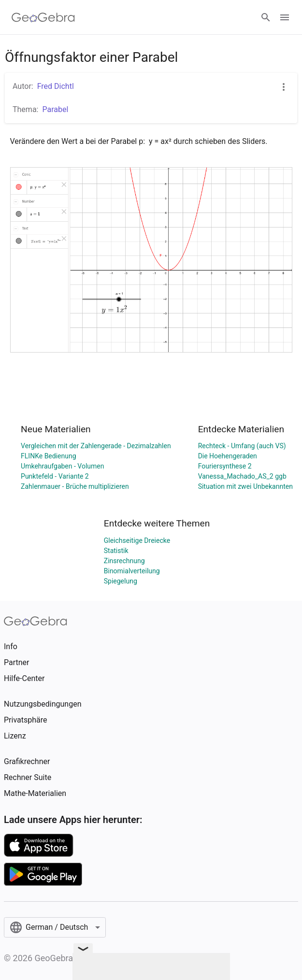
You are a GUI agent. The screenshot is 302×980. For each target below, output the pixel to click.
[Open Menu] (285, 17)
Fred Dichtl (56, 86)
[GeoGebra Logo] (43, 17)
